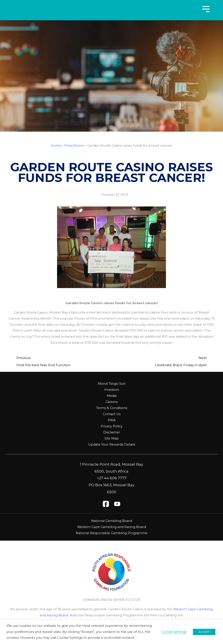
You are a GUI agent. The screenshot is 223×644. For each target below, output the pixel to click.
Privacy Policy (112, 426)
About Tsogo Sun (111, 383)
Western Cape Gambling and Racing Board (111, 526)
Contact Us (112, 414)
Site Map (112, 438)
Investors (112, 390)
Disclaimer (111, 432)
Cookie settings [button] (174, 632)
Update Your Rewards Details (112, 444)
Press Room (74, 145)
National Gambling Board (112, 520)
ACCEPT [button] (204, 632)
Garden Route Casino (31, 312)
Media (112, 396)
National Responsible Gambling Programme (112, 532)
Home (56, 145)
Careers (112, 402)
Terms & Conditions (112, 408)
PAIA (112, 420)
